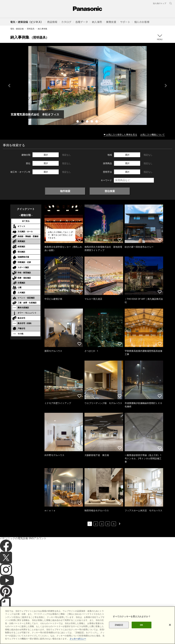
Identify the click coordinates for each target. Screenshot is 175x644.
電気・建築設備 (17, 29)
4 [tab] (92, 122)
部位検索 (110, 191)
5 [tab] (97, 122)
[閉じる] (170, 625)
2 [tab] (83, 122)
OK (141, 625)
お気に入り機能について (153, 135)
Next (166, 86)
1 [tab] (78, 122)
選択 (46, 155)
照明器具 (31, 29)
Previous (9, 86)
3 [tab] (87, 122)
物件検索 (65, 191)
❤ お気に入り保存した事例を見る (120, 135)
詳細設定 (119, 625)
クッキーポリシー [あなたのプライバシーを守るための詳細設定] (78, 639)
